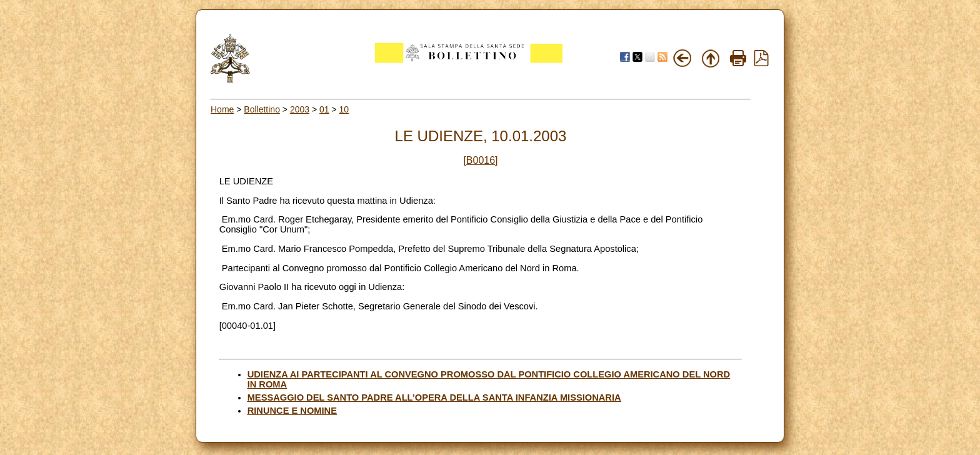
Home (222, 109)
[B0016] (480, 160)
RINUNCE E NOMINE (292, 411)
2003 (300, 109)
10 (344, 109)
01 (324, 109)
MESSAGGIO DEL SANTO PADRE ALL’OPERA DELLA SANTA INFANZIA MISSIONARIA (434, 397)
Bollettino (262, 109)
